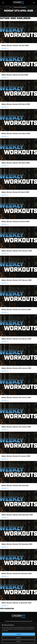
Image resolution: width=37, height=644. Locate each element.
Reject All (18, 641)
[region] (18, 634)
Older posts (2, 611)
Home (11, 7)
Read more (4, 48)
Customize (18, 638)
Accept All (18, 634)
